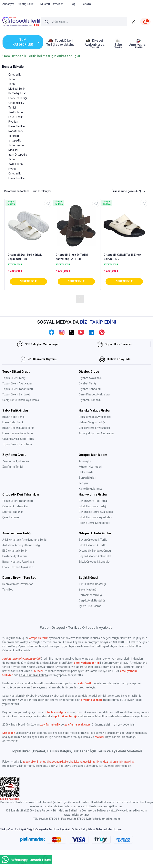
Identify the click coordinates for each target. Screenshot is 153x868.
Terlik (12, 84)
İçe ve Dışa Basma (90, 606)
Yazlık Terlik (16, 112)
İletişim (83, 483)
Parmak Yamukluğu (91, 595)
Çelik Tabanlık (11, 517)
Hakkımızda (86, 472)
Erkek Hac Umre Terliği (93, 506)
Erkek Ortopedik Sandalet (95, 562)
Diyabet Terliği (88, 383)
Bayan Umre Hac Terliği (93, 501)
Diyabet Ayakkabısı (91, 378)
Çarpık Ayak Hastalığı (92, 601)
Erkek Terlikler (17, 126)
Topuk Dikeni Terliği (14, 378)
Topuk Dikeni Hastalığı (92, 584)
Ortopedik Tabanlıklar (15, 506)
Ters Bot (8, 590)
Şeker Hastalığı (88, 590)
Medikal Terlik (17, 89)
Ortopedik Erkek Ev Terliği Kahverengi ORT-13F (72, 257)
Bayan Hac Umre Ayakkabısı (96, 512)
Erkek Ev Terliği (18, 98)
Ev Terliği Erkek (18, 93)
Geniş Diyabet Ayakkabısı (94, 394)
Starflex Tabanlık (13, 512)
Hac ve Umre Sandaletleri (94, 523)
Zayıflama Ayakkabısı (16, 461)
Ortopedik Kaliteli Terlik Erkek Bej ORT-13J (122, 257)
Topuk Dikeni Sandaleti (16, 394)
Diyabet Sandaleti (90, 389)
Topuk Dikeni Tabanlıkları (18, 389)
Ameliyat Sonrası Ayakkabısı (96, 433)
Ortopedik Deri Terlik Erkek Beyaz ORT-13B (25, 257)
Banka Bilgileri (87, 478)
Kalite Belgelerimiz (90, 489)
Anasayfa (85, 461)
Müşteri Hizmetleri (90, 467)
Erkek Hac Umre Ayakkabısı (96, 517)
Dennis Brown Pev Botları (18, 584)
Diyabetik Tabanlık (90, 400)
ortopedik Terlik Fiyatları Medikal (17, 145)
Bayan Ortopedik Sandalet (95, 556)
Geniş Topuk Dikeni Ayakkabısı (21, 400)
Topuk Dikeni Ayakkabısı (17, 383)
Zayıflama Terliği (13, 467)
